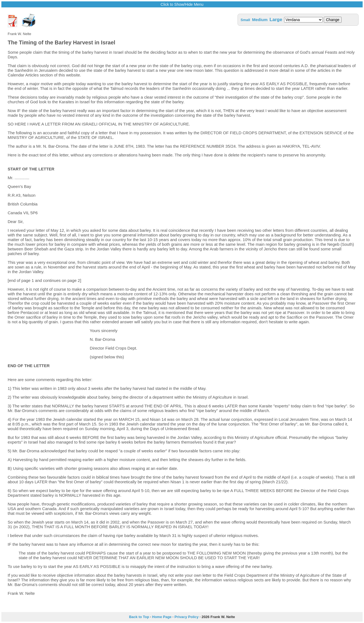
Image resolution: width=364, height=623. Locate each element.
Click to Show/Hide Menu (182, 4)
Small (245, 20)
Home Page (162, 617)
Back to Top (139, 617)
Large (276, 20)
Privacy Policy (186, 617)
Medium (260, 20)
